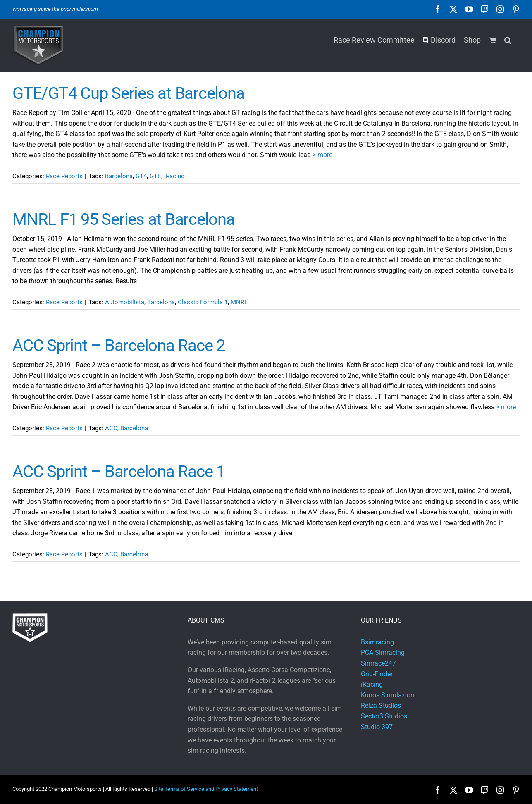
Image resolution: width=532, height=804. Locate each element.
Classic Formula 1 (203, 302)
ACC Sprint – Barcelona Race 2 (119, 345)
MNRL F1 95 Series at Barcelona (124, 219)
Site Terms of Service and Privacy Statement (206, 789)
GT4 (141, 176)
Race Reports (64, 176)
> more (322, 155)
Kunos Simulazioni (388, 695)
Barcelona (119, 176)
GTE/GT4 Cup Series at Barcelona (128, 93)
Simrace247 (378, 663)
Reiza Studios (381, 705)
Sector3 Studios (384, 716)
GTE (155, 176)
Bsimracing (377, 642)
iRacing (174, 176)
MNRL (239, 302)
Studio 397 (377, 727)
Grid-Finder (377, 674)
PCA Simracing (383, 653)
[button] (508, 39)
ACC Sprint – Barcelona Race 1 (119, 471)
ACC (111, 428)
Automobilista (125, 302)
